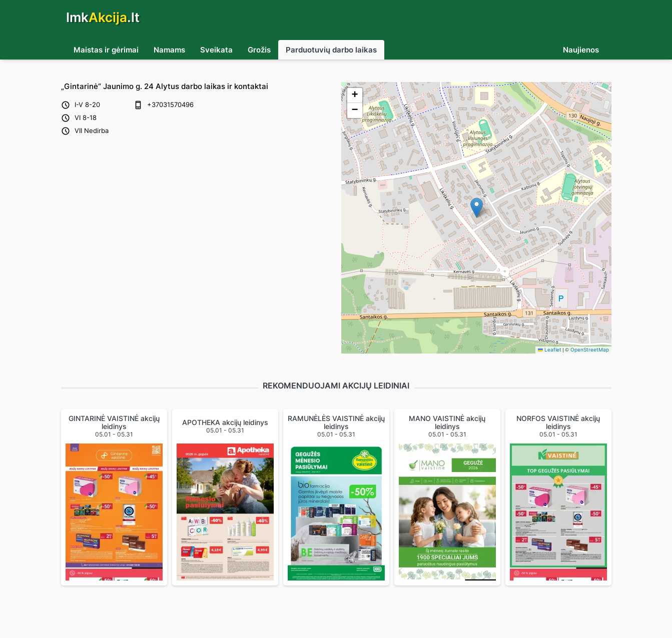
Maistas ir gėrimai (106, 50)
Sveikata (216, 50)
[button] (477, 208)
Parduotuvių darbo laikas (331, 50)
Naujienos (581, 50)
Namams (169, 50)
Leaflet (550, 350)
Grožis (259, 50)
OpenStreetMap (590, 350)
